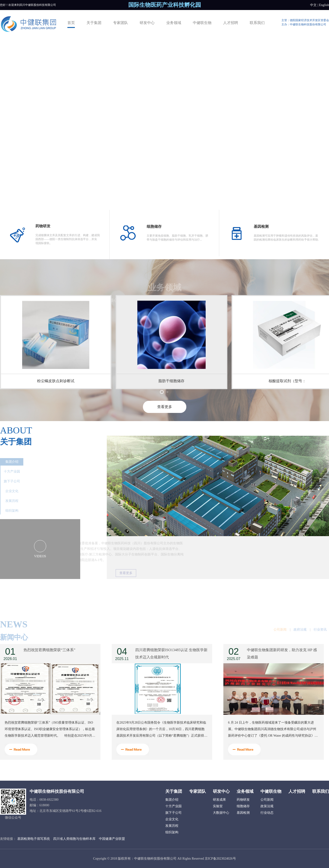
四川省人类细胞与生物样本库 (74, 839)
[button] (162, 392)
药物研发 (243, 800)
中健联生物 (202, 23)
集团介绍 (12, 462)
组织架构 (12, 511)
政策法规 (267, 806)
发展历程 (12, 501)
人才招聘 (231, 23)
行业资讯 (320, 637)
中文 (313, 5)
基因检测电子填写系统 (34, 839)
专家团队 (121, 23)
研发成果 (219, 800)
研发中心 (147, 23)
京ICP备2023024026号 (220, 859)
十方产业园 (12, 471)
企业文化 (12, 491)
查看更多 (165, 407)
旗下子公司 (12, 481)
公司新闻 (280, 637)
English (324, 5)
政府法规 (300, 637)
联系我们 (257, 23)
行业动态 (267, 813)
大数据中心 (221, 813)
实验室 (218, 806)
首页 (71, 23)
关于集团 (94, 23)
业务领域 (174, 23)
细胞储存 (243, 806)
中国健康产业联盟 (112, 839)
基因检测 (243, 813)
